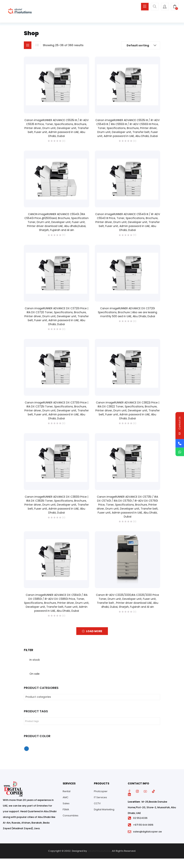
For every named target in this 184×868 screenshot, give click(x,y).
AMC (65, 797)
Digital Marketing (104, 809)
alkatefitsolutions (99, 851)
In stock (35, 660)
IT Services (100, 797)
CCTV (97, 803)
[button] (175, 7)
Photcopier (101, 791)
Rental (67, 791)
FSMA (66, 809)
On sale (35, 674)
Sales (66, 803)
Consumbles (71, 816)
